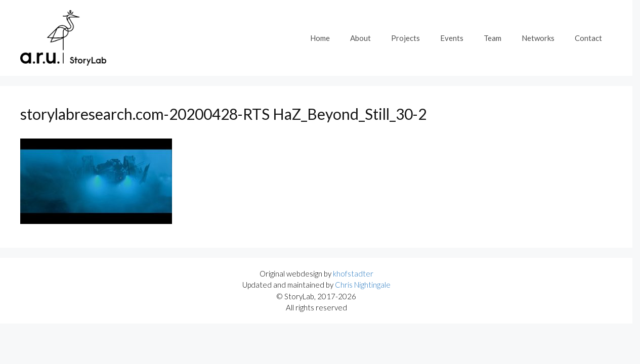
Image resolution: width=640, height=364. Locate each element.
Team (493, 38)
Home (320, 38)
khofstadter (353, 274)
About (360, 38)
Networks (538, 38)
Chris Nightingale (363, 285)
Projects (406, 38)
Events (452, 38)
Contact (588, 38)
